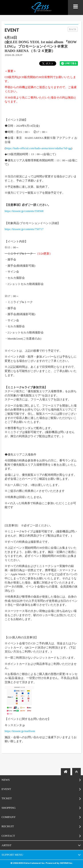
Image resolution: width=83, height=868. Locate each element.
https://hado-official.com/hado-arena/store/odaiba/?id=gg (38, 148)
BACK (73, 29)
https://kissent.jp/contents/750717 (24, 229)
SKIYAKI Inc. (66, 863)
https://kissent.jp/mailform (20, 731)
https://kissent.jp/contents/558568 (24, 211)
